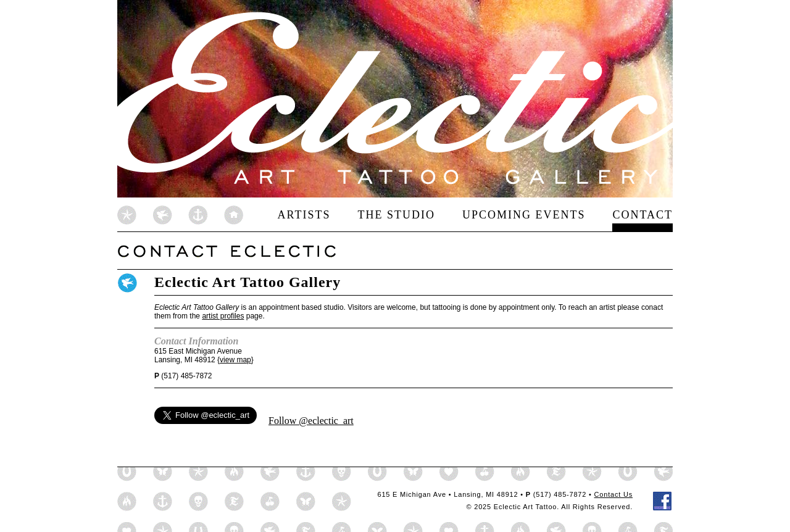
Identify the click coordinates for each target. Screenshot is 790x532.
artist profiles (223, 316)
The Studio (396, 215)
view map (235, 360)
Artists (304, 215)
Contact (642, 215)
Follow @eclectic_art (311, 421)
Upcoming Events (524, 215)
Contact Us (613, 494)
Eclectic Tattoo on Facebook (663, 501)
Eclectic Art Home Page (181, 215)
